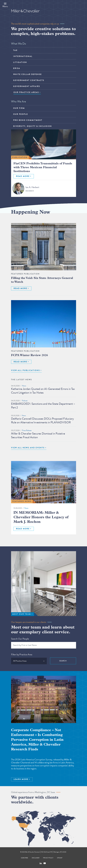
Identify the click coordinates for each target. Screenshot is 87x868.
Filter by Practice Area (22, 654)
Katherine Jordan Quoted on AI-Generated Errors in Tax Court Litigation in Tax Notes (43, 391)
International (23, 56)
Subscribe (24, 858)
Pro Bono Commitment (28, 120)
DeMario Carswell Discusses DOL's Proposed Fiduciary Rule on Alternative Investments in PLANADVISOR (42, 420)
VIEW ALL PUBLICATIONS (25, 370)
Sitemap (60, 858)
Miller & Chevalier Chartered (32, 852)
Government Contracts (29, 80)
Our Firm (19, 108)
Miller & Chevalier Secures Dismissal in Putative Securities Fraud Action (38, 435)
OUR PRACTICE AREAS (26, 92)
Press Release (27, 430)
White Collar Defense (27, 74)
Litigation (20, 62)
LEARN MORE (21, 779)
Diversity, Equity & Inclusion (33, 126)
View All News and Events (28, 448)
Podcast (25, 401)
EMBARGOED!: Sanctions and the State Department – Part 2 (43, 406)
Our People (21, 114)
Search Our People (20, 639)
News (24, 386)
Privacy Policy (48, 858)
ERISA (17, 68)
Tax (15, 50)
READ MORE (23, 176)
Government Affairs (27, 86)
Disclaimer (36, 858)
